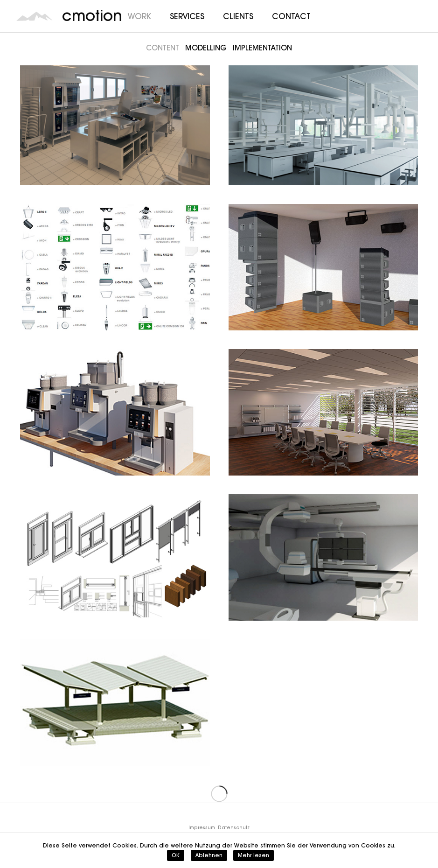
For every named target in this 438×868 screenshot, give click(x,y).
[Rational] (115, 122)
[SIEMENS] (323, 557)
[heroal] (115, 557)
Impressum (202, 827)
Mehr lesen (254, 855)
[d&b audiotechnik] (323, 267)
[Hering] (115, 703)
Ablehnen (209, 855)
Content (163, 48)
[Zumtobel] (115, 267)
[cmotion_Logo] (35, 16)
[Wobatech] (323, 122)
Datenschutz (234, 827)
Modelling (206, 48)
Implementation (262, 48)
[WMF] (115, 412)
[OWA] (323, 412)
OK (176, 855)
